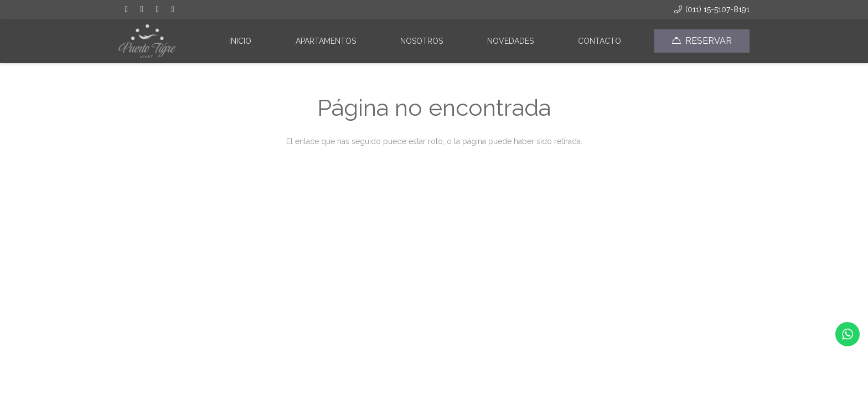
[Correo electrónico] (173, 9)
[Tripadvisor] (157, 9)
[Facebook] (126, 9)
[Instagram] (142, 9)
